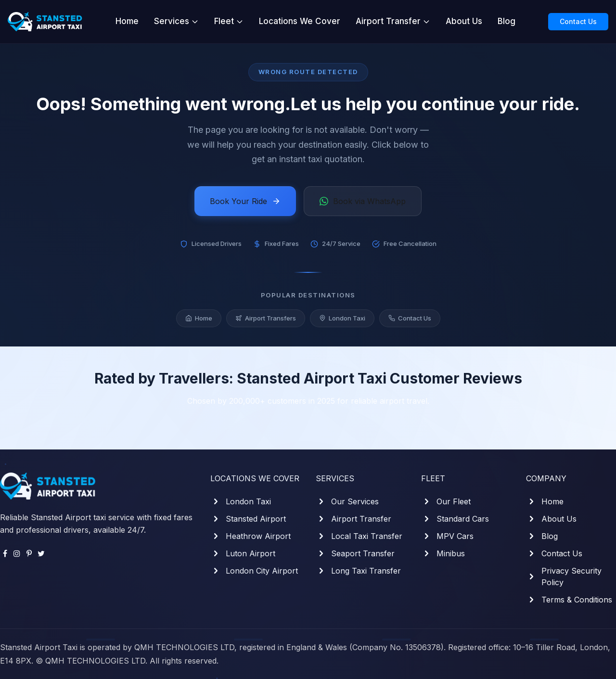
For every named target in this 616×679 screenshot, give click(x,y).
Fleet (229, 21)
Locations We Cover (300, 21)
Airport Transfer (393, 21)
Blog (507, 21)
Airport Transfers (266, 318)
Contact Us (578, 21)
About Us (464, 21)
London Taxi (342, 318)
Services (176, 21)
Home (127, 21)
